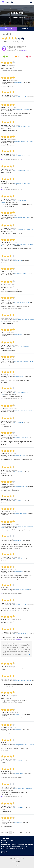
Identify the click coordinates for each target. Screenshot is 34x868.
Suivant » (27, 832)
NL (23, 858)
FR (21, 858)
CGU (17, 866)
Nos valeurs (17, 862)
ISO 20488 (24, 50)
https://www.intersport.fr (8, 840)
